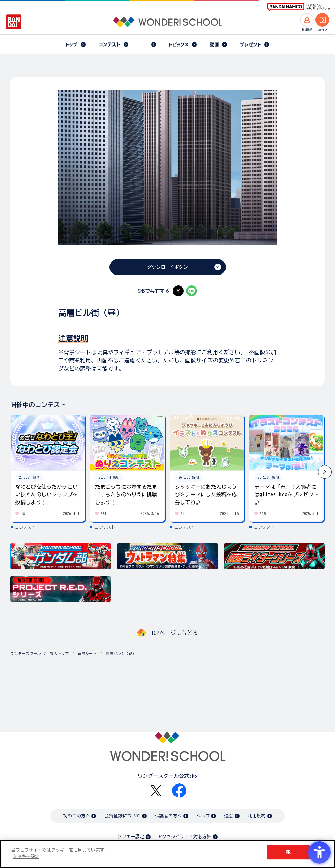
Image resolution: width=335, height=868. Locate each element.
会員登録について (122, 816)
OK (288, 853)
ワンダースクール (25, 654)
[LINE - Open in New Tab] (192, 291)
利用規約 (257, 816)
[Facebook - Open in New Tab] (179, 791)
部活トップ (59, 654)
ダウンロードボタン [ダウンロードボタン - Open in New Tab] (167, 267)
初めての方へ (76, 816)
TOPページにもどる (175, 633)
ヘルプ (203, 816)
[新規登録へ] (307, 20)
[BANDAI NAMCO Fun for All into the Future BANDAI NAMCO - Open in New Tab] (298, 7)
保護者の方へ (169, 816)
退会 (229, 816)
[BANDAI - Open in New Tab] (14, 22)
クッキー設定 (131, 837)
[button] (325, 472)
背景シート (87, 654)
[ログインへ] (322, 20)
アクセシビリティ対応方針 (184, 837)
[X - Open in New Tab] (178, 291)
